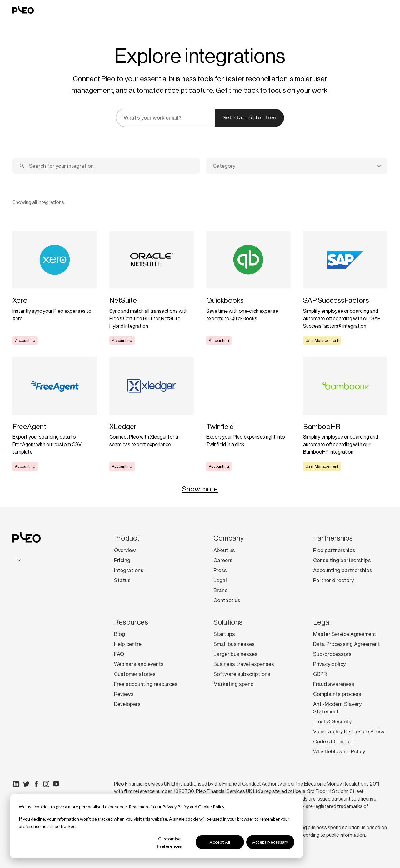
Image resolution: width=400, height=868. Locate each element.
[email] (165, 118)
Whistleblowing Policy (339, 751)
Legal (220, 580)
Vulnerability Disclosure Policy (349, 731)
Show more (200, 489)
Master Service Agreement (345, 634)
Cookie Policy (211, 807)
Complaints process (337, 694)
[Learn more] (55, 288)
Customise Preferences (169, 842)
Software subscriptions (242, 674)
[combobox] (297, 166)
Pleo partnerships (334, 550)
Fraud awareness (334, 684)
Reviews (124, 694)
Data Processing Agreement (347, 644)
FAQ (119, 654)
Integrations (129, 570)
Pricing (122, 560)
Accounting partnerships (343, 570)
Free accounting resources (146, 684)
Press (220, 570)
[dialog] (157, 826)
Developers (127, 704)
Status (122, 580)
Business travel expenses (244, 664)
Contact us (227, 600)
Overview (125, 550)
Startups (224, 634)
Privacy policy (329, 664)
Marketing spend (234, 684)
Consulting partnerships (342, 560)
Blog (120, 634)
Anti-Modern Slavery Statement (337, 708)
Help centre (128, 644)
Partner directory (333, 580)
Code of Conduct (334, 741)
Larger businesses (235, 654)
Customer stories (135, 674)
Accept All (220, 842)
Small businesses (234, 644)
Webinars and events (139, 664)
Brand (221, 590)
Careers (223, 560)
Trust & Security (332, 721)
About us (224, 550)
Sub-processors (332, 654)
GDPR (320, 674)
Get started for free (249, 118)
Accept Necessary (270, 842)
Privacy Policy (176, 807)
